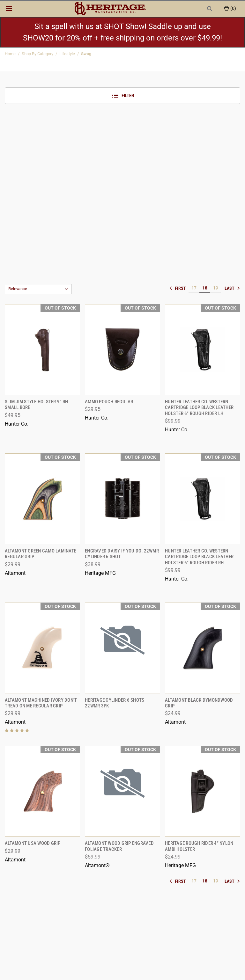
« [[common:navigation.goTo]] (179, 288)
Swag (86, 54)
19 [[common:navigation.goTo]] (216, 288)
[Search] (210, 9)
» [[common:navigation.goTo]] (232, 288)
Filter (123, 96)
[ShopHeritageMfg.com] (110, 9)
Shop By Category (37, 54)
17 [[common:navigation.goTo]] (194, 288)
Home (10, 54)
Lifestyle (67, 54)
